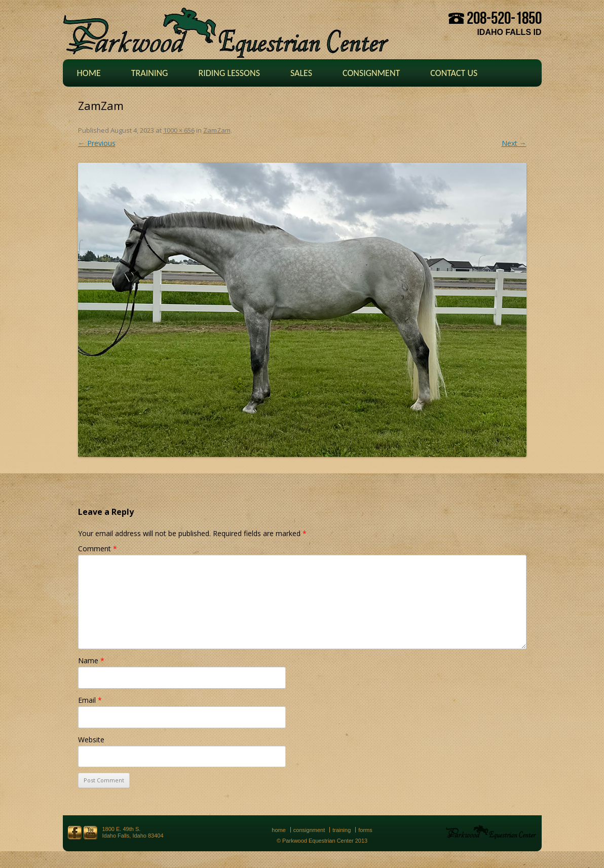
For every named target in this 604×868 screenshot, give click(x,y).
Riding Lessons (229, 73)
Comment (98, 549)
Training (150, 73)
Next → (514, 143)
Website (91, 740)
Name (91, 661)
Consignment (371, 73)
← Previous (97, 143)
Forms (365, 830)
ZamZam (217, 130)
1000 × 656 (179, 130)
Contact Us (454, 73)
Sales (301, 73)
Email (90, 700)
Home (89, 73)
